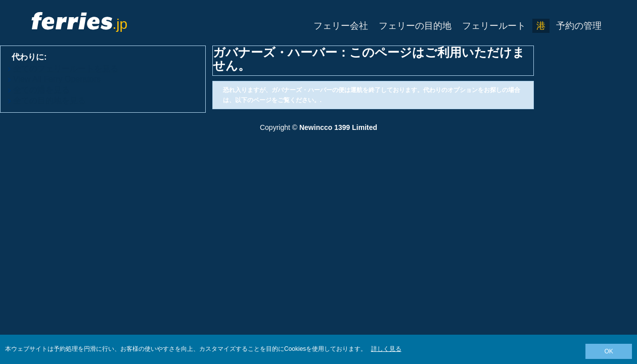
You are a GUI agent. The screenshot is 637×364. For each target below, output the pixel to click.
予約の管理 (579, 26)
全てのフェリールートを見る (66, 69)
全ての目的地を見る (50, 100)
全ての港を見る (41, 90)
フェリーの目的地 (415, 26)
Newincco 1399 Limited (338, 127)
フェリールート (494, 26)
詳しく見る (386, 349)
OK (608, 351)
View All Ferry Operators (57, 79)
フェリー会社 (341, 26)
